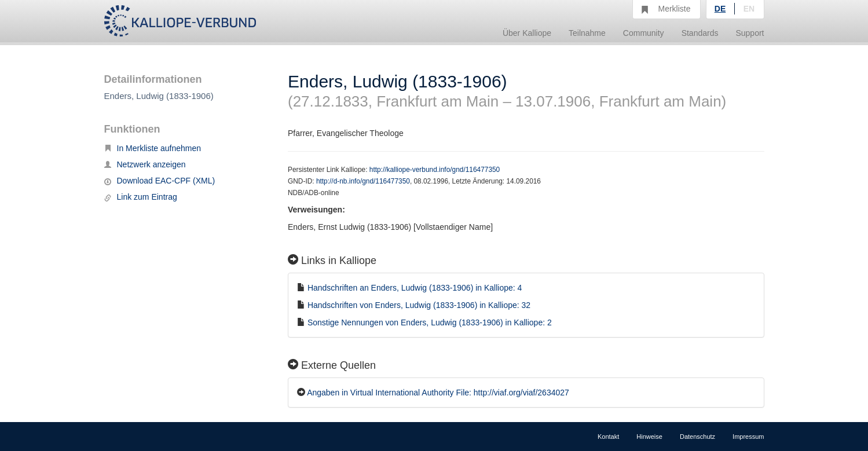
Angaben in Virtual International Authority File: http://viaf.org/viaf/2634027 (438, 393)
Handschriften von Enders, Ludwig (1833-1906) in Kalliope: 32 (419, 305)
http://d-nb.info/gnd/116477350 (363, 181)
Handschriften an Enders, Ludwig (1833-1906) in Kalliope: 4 (415, 288)
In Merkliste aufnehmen (153, 148)
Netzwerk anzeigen (145, 164)
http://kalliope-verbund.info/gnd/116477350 (435, 170)
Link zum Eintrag (141, 197)
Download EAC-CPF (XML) (160, 181)
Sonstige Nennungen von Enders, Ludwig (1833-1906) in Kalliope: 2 (430, 322)
